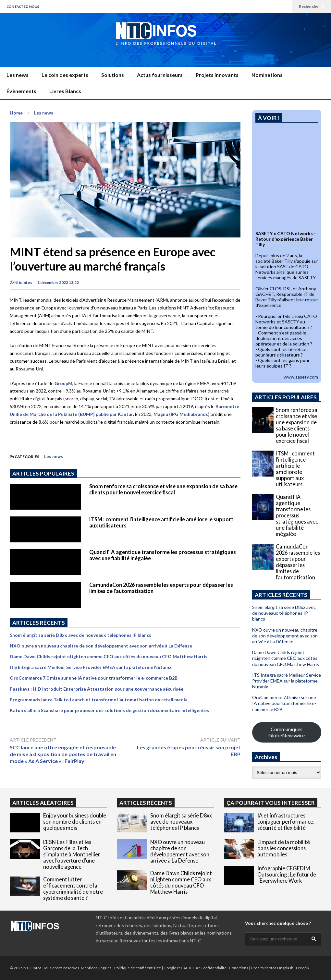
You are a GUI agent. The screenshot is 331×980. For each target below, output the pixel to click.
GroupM (63, 383)
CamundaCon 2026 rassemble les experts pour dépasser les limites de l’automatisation (298, 562)
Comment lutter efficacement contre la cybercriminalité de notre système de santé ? (73, 889)
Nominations (267, 75)
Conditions (239, 968)
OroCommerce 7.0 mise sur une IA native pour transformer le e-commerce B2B (94, 678)
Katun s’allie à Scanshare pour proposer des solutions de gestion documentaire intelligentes (109, 710)
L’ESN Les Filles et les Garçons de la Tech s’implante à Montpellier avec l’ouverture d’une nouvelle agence (72, 854)
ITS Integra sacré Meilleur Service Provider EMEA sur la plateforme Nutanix (91, 667)
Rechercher (312, 6)
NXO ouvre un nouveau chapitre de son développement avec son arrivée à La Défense (101, 646)
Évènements (21, 91)
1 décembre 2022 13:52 (58, 282)
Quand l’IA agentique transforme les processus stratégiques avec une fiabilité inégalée (297, 515)
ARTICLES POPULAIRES (43, 473)
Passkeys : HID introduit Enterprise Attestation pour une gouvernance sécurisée (97, 689)
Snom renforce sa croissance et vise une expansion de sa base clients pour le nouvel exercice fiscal (163, 489)
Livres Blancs (65, 91)
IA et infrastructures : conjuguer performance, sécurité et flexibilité (286, 822)
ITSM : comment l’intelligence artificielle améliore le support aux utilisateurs (295, 469)
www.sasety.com (301, 377)
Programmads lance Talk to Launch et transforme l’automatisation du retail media (99, 700)
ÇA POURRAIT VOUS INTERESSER (271, 803)
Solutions (113, 75)
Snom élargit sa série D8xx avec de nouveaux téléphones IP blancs (80, 635)
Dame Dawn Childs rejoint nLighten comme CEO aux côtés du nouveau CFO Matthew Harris (109, 656)
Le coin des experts (65, 75)
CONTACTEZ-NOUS (23, 6)
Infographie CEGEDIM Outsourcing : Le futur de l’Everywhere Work (287, 874)
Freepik (303, 968)
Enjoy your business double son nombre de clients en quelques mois (75, 822)
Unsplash (285, 968)
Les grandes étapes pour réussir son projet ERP (189, 751)
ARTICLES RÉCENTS (146, 803)
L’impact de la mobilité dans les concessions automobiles (284, 848)
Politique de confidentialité (138, 968)
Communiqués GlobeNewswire (287, 732)
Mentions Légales (96, 968)
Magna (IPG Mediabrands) (182, 414)
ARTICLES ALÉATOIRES (43, 803)
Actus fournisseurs (160, 75)
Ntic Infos (21, 282)
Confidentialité (214, 968)
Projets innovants (217, 75)
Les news (18, 75)
